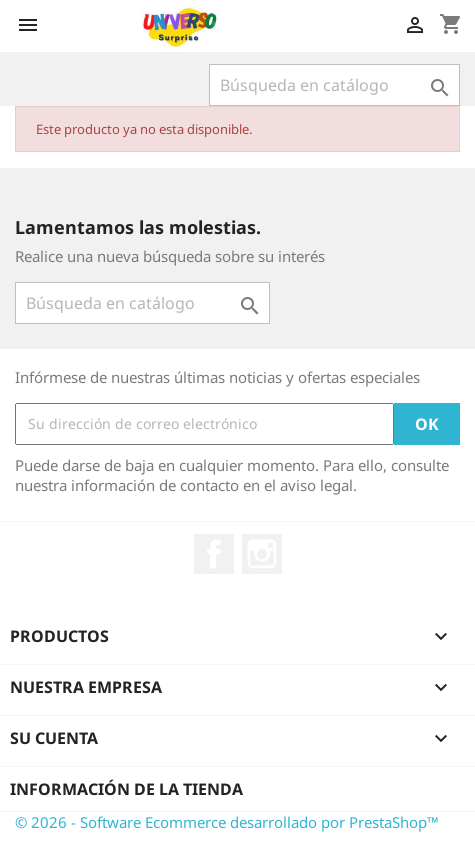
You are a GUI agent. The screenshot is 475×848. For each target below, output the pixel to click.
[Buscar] (334, 85)
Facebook (214, 554)
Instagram (262, 554)
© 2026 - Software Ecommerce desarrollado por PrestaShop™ (227, 822)
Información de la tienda (126, 789)
